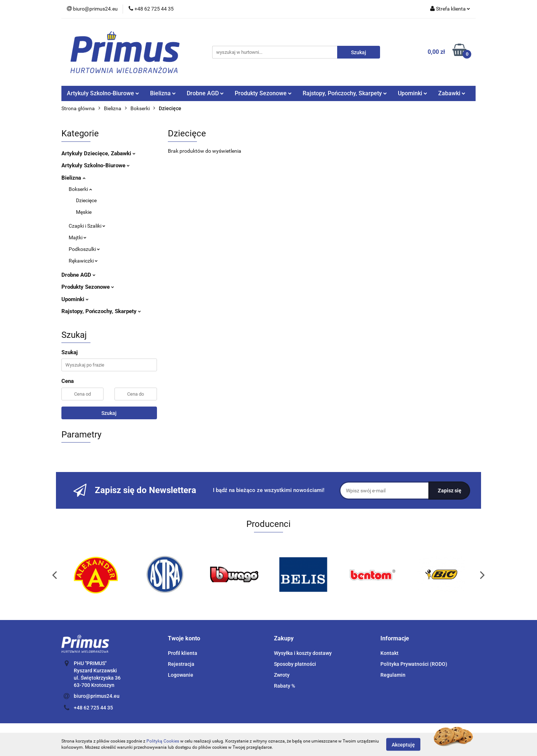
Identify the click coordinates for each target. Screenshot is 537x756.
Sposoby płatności (295, 664)
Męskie (84, 212)
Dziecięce (86, 200)
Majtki (78, 237)
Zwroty (282, 675)
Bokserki (80, 189)
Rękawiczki (83, 261)
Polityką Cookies (163, 741)
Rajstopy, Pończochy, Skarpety (345, 93)
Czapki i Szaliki (87, 226)
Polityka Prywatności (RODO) (414, 664)
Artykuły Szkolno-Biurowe (103, 93)
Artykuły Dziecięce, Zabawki (98, 153)
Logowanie (181, 675)
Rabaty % (284, 686)
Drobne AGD (205, 93)
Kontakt (389, 653)
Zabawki (452, 93)
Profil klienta (183, 653)
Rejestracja (181, 664)
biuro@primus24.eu (97, 696)
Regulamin (393, 675)
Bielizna (163, 93)
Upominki (413, 93)
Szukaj (109, 413)
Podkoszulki (84, 249)
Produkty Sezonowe (263, 93)
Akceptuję (403, 744)
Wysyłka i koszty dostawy (303, 653)
